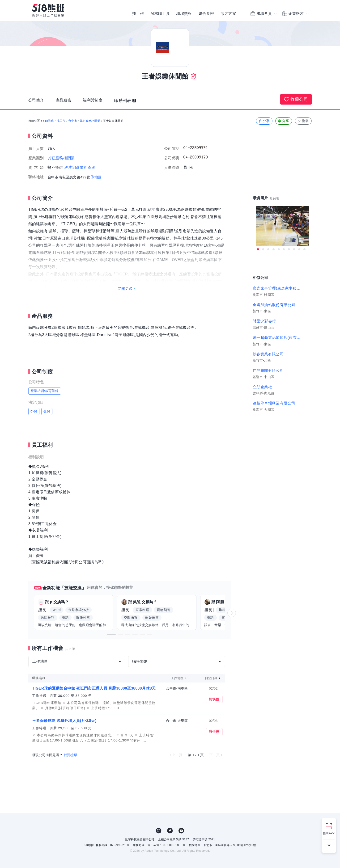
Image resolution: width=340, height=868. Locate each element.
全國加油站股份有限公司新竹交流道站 (277, 305)
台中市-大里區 (177, 721)
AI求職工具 (160, 14)
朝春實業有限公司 (268, 354)
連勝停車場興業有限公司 (274, 403)
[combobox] (77, 662)
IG (159, 831)
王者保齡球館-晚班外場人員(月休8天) (64, 721)
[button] (111, 634)
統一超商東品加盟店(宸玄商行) (277, 338)
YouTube (181, 831)
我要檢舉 (71, 755)
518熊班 (48, 121)
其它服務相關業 (90, 121)
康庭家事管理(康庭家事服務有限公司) (277, 288)
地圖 (98, 177)
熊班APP (329, 833)
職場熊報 (184, 14)
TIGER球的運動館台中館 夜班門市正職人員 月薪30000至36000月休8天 (94, 688)
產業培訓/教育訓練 (45, 391)
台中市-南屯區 (177, 688)
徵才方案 (228, 14)
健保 (47, 411)
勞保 (34, 411)
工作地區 (177, 678)
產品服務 (66, 102)
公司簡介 (37, 102)
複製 (303, 121)
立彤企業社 (262, 387)
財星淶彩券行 (264, 321)
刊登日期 (211, 678)
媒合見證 (206, 14)
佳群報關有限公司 (268, 370)
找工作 (138, 14)
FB (170, 831)
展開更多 (125, 289)
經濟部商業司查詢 (80, 167)
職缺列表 (131, 102)
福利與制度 (98, 102)
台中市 (73, 121)
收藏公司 (296, 99)
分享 (264, 121)
